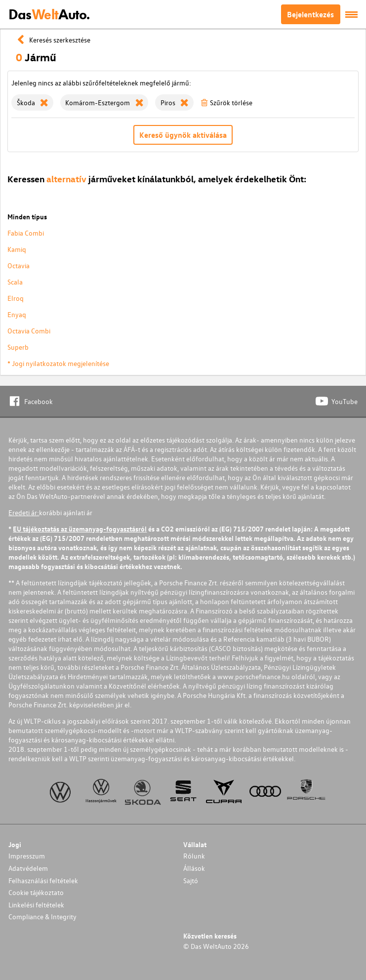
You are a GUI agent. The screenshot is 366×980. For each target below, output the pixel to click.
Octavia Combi (29, 331)
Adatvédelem (28, 868)
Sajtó (191, 880)
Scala (15, 282)
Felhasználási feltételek (43, 880)
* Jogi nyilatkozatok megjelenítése (58, 363)
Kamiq (17, 249)
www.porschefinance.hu (254, 676)
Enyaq (17, 314)
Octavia (19, 265)
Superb (18, 347)
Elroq (16, 298)
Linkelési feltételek (36, 905)
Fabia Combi (26, 233)
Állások (194, 868)
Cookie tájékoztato (36, 892)
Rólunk (194, 856)
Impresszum (27, 856)
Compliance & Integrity (42, 917)
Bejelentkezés (310, 14)
